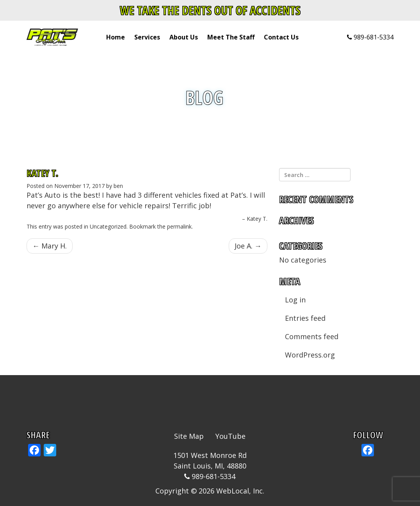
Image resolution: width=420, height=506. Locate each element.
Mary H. (50, 246)
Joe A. (248, 246)
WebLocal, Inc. (240, 491)
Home (116, 37)
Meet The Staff (231, 37)
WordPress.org (310, 355)
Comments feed (312, 336)
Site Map (189, 436)
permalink (179, 226)
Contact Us (281, 37)
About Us (184, 37)
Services (147, 37)
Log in (295, 300)
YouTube (230, 436)
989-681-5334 (374, 37)
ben (118, 186)
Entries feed (305, 318)
